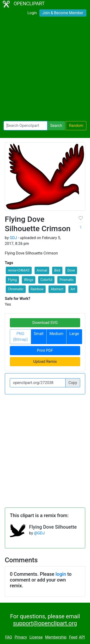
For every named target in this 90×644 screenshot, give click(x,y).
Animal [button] (42, 270)
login (61, 574)
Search (56, 126)
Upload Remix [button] (45, 362)
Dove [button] (71, 270)
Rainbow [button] (37, 289)
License (36, 637)
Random (76, 126)
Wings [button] (29, 280)
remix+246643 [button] (19, 270)
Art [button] (73, 289)
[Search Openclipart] (25, 126)
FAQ (9, 637)
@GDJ (39, 533)
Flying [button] (12, 280)
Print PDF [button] (45, 350)
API (82, 637)
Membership (56, 637)
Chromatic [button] (16, 289)
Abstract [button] (57, 289)
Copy (73, 383)
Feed (73, 637)
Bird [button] (57, 270)
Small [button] (39, 334)
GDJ (13, 238)
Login (32, 13)
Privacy (21, 637)
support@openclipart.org (45, 623)
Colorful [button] (46, 280)
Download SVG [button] (45, 323)
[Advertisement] (45, 70)
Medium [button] (56, 334)
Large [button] (74, 334)
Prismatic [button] (67, 280)
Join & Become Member (63, 13)
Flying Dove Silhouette (53, 527)
